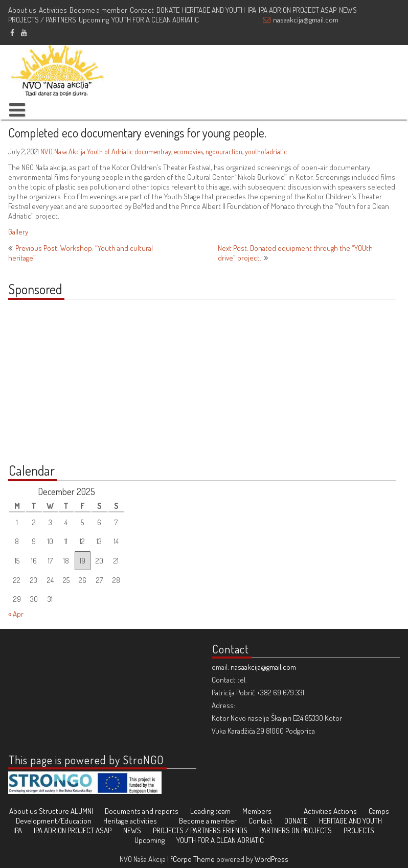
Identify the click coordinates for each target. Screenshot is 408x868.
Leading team (210, 811)
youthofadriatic (266, 151)
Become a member (98, 10)
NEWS (348, 10)
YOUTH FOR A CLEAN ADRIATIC (155, 20)
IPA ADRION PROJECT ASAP (298, 10)
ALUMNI (82, 811)
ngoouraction (224, 151)
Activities (53, 10)
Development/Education (54, 821)
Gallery (18, 232)
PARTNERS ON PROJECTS (296, 830)
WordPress (271, 859)
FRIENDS (235, 830)
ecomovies (188, 151)
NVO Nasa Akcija (63, 151)
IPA (252, 10)
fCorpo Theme (192, 859)
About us (22, 10)
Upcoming (94, 20)
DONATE (168, 10)
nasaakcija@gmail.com (306, 20)
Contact (142, 10)
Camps (379, 811)
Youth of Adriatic (110, 151)
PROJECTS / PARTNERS (42, 20)
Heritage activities (130, 821)
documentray (153, 151)
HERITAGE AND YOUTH (213, 10)
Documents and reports (142, 811)
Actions (345, 811)
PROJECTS (359, 830)
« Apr (16, 614)
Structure (54, 811)
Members (257, 811)
